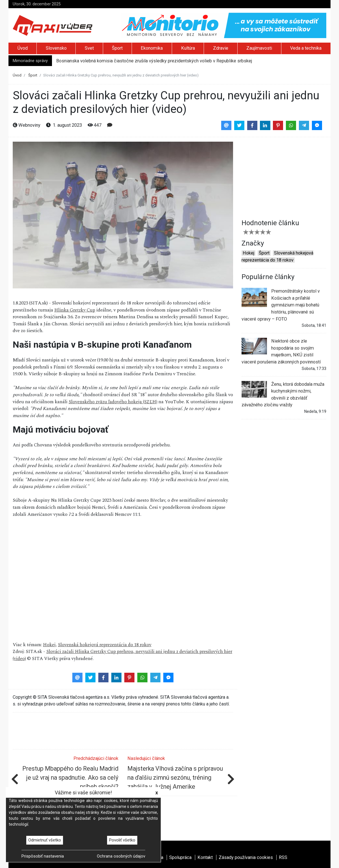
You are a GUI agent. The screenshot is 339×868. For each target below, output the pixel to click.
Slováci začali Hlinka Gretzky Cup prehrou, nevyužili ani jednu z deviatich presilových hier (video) (122, 655)
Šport (117, 48)
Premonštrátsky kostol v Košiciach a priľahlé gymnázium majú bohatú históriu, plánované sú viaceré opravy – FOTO (281, 305)
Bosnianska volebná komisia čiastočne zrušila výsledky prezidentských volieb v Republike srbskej (154, 61)
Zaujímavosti (259, 48)
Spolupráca (180, 857)
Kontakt (205, 857)
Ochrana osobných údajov (121, 856)
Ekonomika (152, 48)
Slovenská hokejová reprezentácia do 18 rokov (105, 645)
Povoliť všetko (122, 840)
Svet (89, 48)
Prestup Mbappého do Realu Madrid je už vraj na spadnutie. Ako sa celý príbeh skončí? (70, 778)
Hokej (49, 645)
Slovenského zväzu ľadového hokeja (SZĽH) (113, 402)
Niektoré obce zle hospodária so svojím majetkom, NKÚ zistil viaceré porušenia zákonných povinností (281, 351)
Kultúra (188, 48)
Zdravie (221, 48)
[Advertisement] (284, 177)
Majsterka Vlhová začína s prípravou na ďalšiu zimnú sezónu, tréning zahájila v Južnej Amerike (175, 778)
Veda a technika (306, 48)
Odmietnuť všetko (45, 840)
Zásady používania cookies (246, 857)
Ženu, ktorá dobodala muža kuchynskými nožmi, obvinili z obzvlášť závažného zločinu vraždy (283, 394)
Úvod (23, 48)
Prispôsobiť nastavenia (43, 856)
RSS (283, 857)
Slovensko (56, 48)
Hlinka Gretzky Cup (75, 310)
